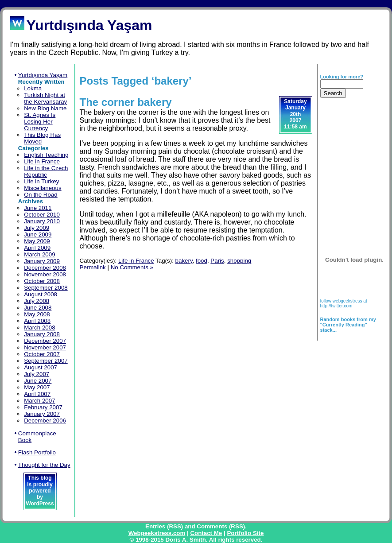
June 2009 (38, 235)
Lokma (33, 88)
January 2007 (42, 414)
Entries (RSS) (164, 526)
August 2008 (41, 294)
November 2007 (45, 347)
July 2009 (37, 228)
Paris (217, 261)
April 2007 (37, 394)
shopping (239, 261)
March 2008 (39, 328)
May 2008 (37, 314)
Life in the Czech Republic (46, 171)
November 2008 (45, 274)
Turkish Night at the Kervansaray (45, 98)
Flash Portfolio (37, 452)
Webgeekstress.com (157, 533)
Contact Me (206, 533)
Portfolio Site (245, 533)
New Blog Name (45, 108)
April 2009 (37, 248)
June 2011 (38, 208)
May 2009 (37, 241)
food (202, 261)
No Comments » (132, 267)
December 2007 (45, 341)
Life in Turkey (41, 181)
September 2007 (46, 361)
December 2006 (45, 421)
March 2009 (39, 254)
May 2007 (37, 387)
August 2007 (41, 367)
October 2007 (42, 354)
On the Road (41, 195)
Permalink (93, 267)
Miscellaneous (43, 188)
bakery (184, 261)
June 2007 (38, 381)
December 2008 (45, 268)
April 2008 (37, 321)
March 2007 (39, 401)
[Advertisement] (348, 164)
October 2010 (42, 215)
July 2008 (37, 301)
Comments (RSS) (221, 526)
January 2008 (42, 334)
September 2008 (46, 288)
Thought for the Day (44, 465)
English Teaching (46, 155)
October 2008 (42, 281)
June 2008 (38, 308)
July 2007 (37, 374)
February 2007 (43, 407)
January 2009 (42, 261)
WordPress (40, 504)
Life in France (42, 161)
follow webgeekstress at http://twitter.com (344, 303)
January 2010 (42, 221)
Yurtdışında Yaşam (43, 75)
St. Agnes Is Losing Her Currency (40, 122)
